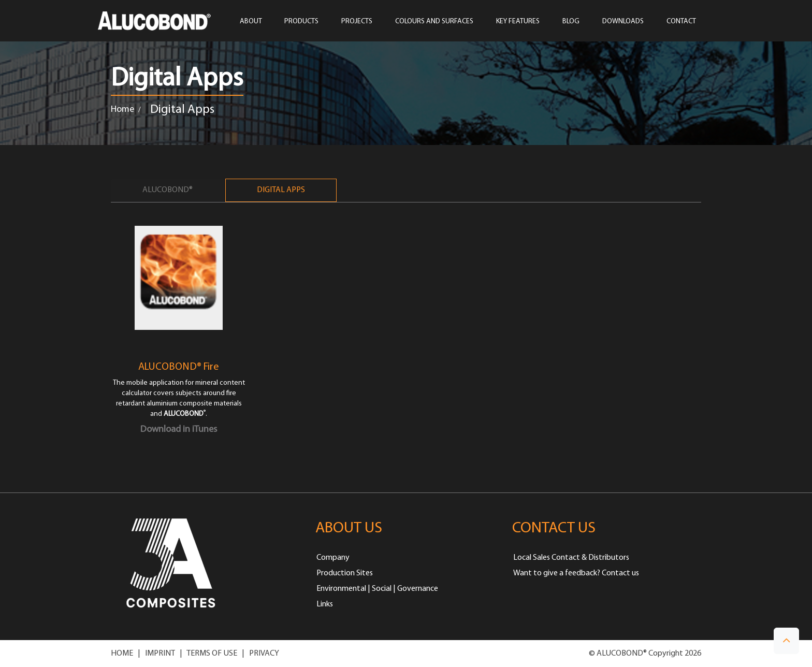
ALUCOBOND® (168, 190)
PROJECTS (357, 22)
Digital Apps (281, 190)
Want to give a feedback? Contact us (576, 573)
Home (122, 110)
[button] (786, 641)
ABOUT (251, 22)
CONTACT (681, 22)
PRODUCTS (301, 22)
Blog (571, 22)
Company (333, 558)
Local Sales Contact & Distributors (571, 558)
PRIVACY (264, 654)
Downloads (623, 22)
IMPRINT (160, 654)
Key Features (518, 22)
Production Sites (345, 573)
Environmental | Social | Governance (377, 589)
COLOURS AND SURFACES (434, 22)
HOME (122, 654)
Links (325, 604)
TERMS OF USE (212, 654)
